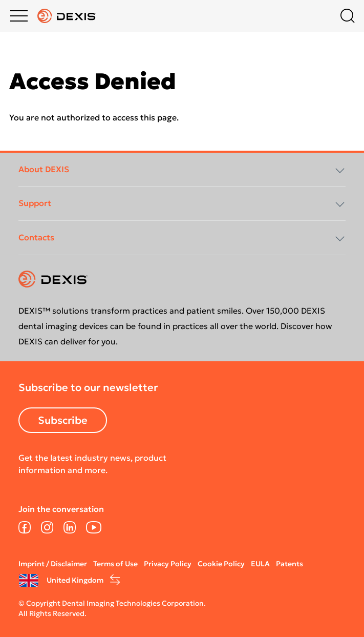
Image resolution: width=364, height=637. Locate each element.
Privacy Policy (168, 564)
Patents (290, 564)
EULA (260, 564)
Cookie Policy (221, 564)
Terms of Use (115, 564)
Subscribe (63, 420)
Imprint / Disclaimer (53, 564)
